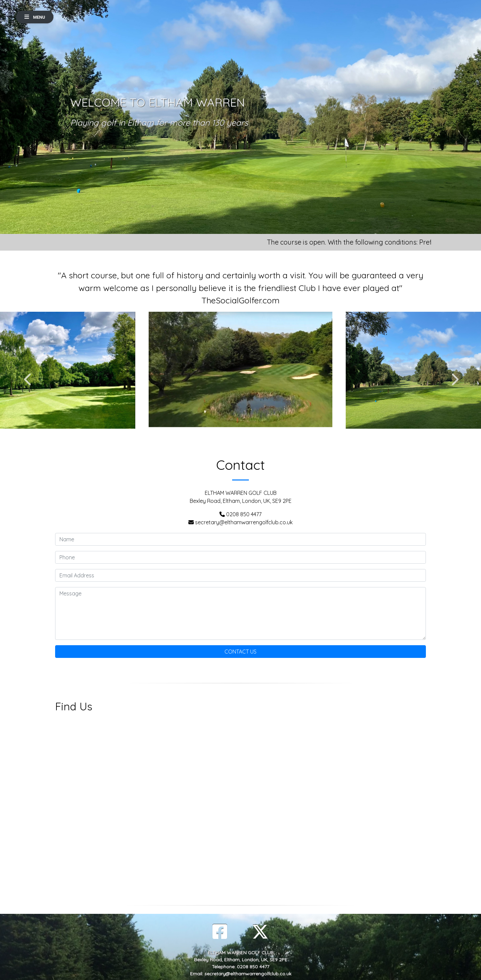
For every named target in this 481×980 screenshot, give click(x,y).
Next (454, 376)
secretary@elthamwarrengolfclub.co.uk (244, 522)
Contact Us (240, 652)
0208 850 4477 (244, 514)
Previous (27, 376)
